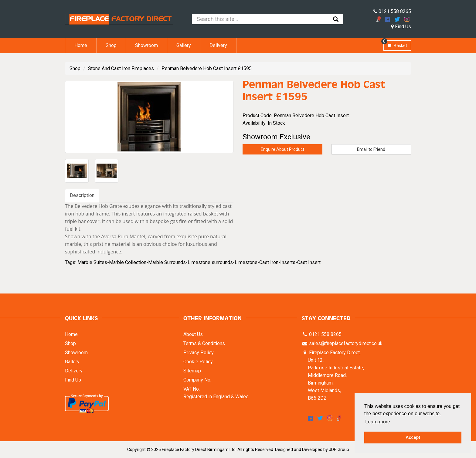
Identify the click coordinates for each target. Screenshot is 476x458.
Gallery (184, 45)
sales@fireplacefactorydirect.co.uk (345, 343)
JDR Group (339, 450)
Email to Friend (371, 149)
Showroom (146, 45)
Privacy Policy (199, 353)
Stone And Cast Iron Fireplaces (121, 68)
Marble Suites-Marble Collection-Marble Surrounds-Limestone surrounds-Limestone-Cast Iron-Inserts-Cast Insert (199, 262)
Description (82, 195)
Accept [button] (413, 437)
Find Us (401, 27)
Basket (395, 44)
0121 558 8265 (392, 11)
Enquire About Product (282, 149)
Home (81, 45)
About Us (193, 334)
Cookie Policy (198, 362)
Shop (111, 45)
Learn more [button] (378, 422)
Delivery (218, 45)
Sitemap (192, 371)
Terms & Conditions (204, 343)
